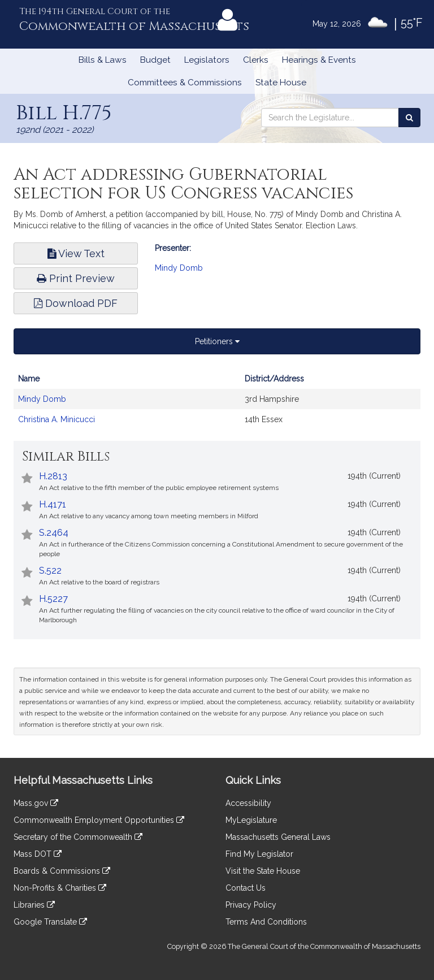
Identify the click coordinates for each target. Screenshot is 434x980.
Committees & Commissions (185, 83)
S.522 (50, 571)
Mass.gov (36, 803)
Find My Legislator (259, 854)
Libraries (34, 905)
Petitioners (217, 341)
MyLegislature (251, 820)
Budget (155, 60)
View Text (76, 253)
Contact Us (246, 888)
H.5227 (53, 599)
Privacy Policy (251, 905)
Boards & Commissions (62, 871)
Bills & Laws (103, 60)
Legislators (207, 60)
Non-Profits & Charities (60, 888)
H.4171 (53, 504)
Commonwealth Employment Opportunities (99, 820)
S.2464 (54, 533)
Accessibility (248, 803)
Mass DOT (38, 854)
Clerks (256, 60)
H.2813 (53, 476)
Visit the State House (263, 871)
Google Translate (50, 922)
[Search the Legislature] (409, 118)
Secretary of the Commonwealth (78, 837)
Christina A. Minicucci (57, 419)
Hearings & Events (319, 60)
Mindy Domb (179, 268)
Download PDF (76, 303)
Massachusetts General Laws (278, 837)
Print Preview (76, 278)
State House (281, 83)
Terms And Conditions (266, 922)
